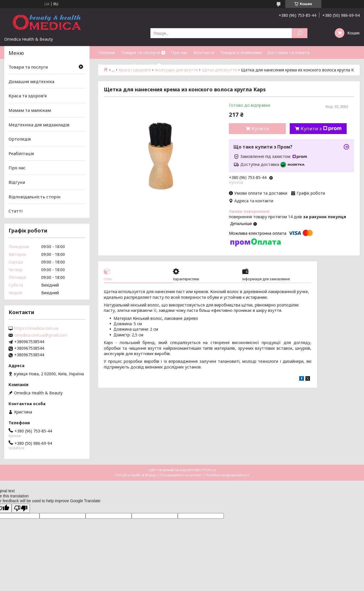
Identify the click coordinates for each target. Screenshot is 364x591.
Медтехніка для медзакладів (39, 124)
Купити (260, 129)
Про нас (179, 52)
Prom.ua (209, 470)
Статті (15, 211)
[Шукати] (300, 33)
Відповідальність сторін (34, 197)
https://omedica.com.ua (36, 328)
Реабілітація (21, 153)
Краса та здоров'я (28, 96)
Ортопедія (20, 139)
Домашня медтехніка (31, 81)
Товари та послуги (140, 52)
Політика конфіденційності (227, 475)
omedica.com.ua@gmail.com (41, 335)
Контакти (204, 52)
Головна (106, 52)
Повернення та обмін (121, 65)
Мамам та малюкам (30, 110)
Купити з (321, 129)
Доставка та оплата (288, 52)
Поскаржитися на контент (181, 475)
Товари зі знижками (241, 52)
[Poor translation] (21, 508)
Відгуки (17, 182)
